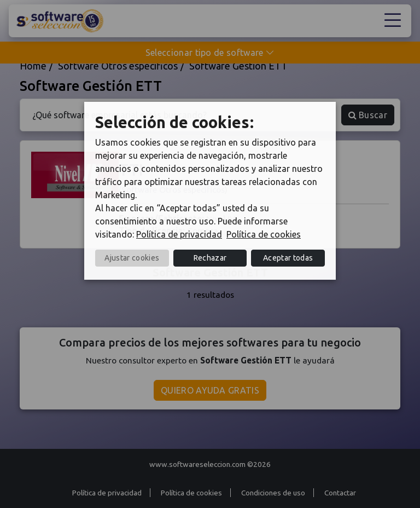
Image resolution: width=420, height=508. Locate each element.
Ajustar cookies (132, 258)
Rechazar (210, 258)
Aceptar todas (288, 258)
